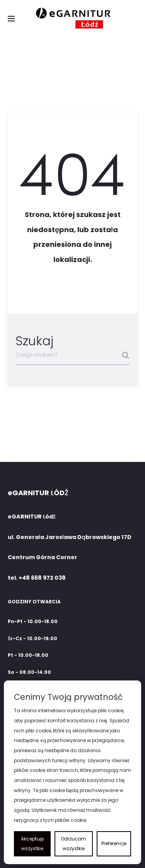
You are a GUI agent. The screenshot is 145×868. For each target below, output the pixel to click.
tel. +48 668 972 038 (37, 578)
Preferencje (114, 843)
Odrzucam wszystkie (73, 844)
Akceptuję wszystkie (32, 844)
